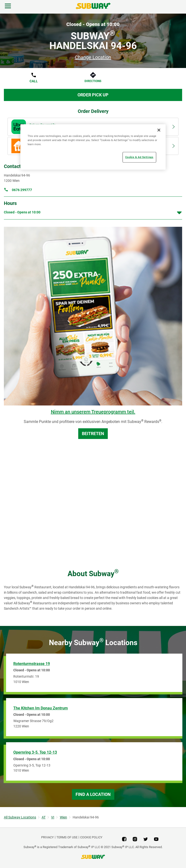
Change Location (93, 57)
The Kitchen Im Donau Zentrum (41, 708)
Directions (93, 81)
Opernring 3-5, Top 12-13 (35, 752)
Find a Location (93, 794)
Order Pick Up (93, 95)
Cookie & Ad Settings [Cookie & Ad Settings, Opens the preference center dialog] (139, 157)
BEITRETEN (93, 434)
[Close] (159, 130)
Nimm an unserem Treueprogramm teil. (93, 412)
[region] (93, 147)
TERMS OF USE (67, 837)
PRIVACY (47, 837)
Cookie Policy (91, 837)
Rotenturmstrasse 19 (32, 664)
